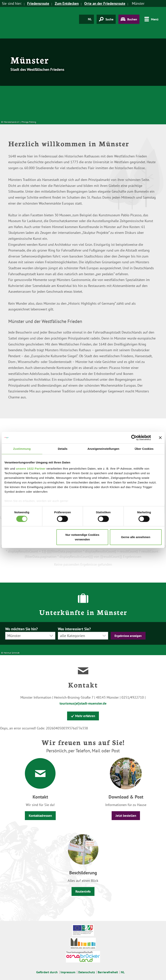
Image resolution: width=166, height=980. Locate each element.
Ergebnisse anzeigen (128, 636)
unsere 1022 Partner (31, 468)
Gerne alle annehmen (136, 537)
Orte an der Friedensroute (105, 3)
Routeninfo (83, 891)
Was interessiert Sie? (74, 629)
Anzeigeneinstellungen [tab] (103, 449)
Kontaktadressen (40, 816)
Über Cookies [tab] (144, 449)
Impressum (68, 972)
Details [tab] (63, 449)
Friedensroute (38, 3)
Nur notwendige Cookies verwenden (82, 537)
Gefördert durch (47, 972)
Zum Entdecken (67, 3)
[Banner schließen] (160, 438)
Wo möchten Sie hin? (21, 629)
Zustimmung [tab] (22, 449)
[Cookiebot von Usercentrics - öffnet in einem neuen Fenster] (134, 438)
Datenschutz (87, 972)
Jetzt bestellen (126, 816)
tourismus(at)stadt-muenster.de (83, 703)
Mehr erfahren (83, 716)
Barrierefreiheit (108, 972)
